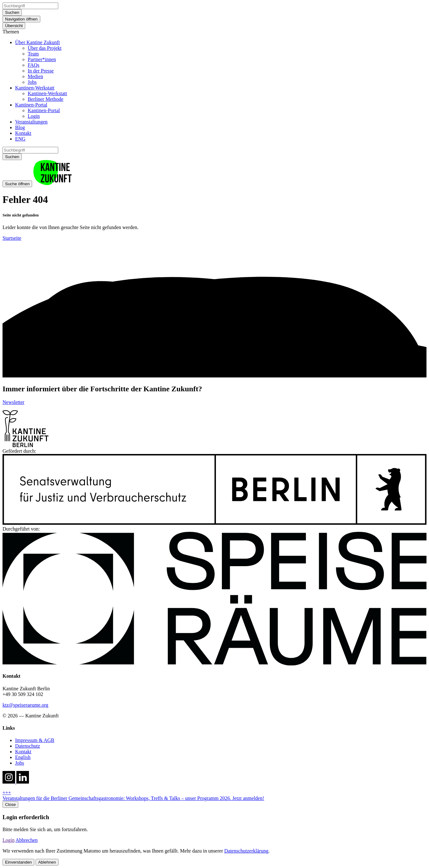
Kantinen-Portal (31, 105)
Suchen (12, 12)
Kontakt (23, 133)
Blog (20, 127)
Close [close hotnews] (10, 805)
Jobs (32, 82)
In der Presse (41, 71)
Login (34, 116)
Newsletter (13, 402)
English (23, 757)
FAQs (34, 65)
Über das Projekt (45, 48)
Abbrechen (26, 840)
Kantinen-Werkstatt (35, 88)
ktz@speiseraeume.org (25, 705)
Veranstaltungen (31, 122)
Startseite (12, 238)
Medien (35, 76)
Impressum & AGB (35, 740)
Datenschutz (28, 746)
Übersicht (14, 26)
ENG (20, 139)
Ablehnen (47, 862)
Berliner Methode (45, 99)
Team (33, 54)
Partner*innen (42, 59)
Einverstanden (18, 862)
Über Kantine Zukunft (37, 42)
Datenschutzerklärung (246, 851)
